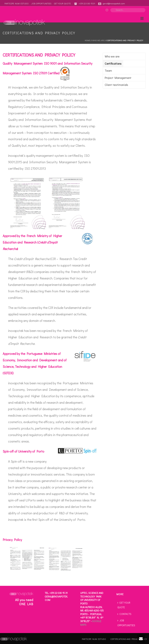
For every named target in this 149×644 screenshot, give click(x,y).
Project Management (118, 78)
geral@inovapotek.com (114, 3)
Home (88, 40)
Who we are (98, 40)
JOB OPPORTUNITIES (126, 623)
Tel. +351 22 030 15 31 (56, 593)
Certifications (113, 63)
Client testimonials (116, 85)
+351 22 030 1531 (87, 3)
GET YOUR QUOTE (124, 605)
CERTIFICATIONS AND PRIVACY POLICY (129, 639)
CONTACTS (124, 614)
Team (108, 70)
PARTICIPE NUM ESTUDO (94, 639)
